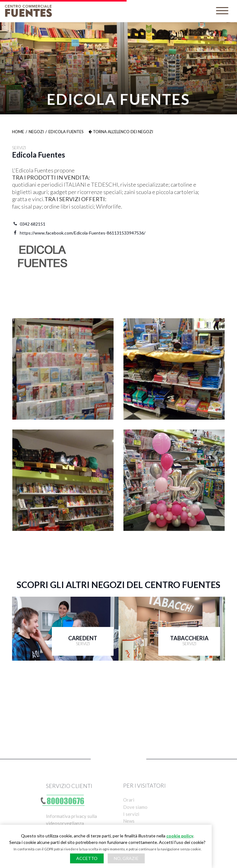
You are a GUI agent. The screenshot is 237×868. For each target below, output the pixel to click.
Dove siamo (135, 814)
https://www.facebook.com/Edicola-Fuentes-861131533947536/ (79, 233)
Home (18, 132)
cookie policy (180, 836)
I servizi (131, 822)
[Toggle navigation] (222, 11)
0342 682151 (29, 224)
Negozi (36, 132)
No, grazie (126, 858)
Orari (129, 807)
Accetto (87, 858)
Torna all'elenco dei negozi (121, 132)
